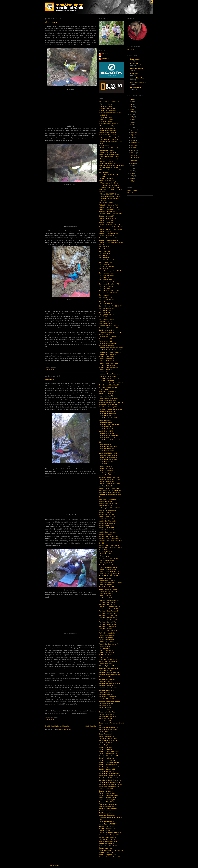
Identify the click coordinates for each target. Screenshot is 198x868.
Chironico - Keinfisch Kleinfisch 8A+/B (111, 383)
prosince (134, 130)
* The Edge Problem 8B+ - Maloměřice (112, 166)
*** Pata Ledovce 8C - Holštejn (109, 183)
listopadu (135, 132)
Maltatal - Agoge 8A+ (106, 501)
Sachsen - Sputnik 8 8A (107, 690)
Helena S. (105, 54)
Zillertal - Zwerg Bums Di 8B (108, 842)
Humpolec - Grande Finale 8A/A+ (110, 374)
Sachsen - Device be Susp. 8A (109, 672)
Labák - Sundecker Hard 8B (108, 460)
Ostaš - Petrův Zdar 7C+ (107, 587)
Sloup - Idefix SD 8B (106, 719)
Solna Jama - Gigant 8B (107, 771)
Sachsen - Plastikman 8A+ (108, 686)
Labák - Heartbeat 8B (106, 427)
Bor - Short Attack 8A (106, 304)
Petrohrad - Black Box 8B (107, 604)
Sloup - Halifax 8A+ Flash (107, 712)
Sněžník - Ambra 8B (106, 747)
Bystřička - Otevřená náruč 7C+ (109, 326)
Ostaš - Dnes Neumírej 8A (108, 569)
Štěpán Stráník (135, 59)
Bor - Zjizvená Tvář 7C (106, 315)
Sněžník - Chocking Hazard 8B (109, 751)
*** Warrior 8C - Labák (106, 203)
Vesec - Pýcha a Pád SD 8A (108, 824)
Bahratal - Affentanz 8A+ (107, 216)
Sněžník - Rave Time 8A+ (107, 760)
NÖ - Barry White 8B (106, 552)
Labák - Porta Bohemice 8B (108, 446)
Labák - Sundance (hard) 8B (108, 457)
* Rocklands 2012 (105, 146)
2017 (132, 122)
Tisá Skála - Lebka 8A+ (107, 813)
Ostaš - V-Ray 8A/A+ (106, 596)
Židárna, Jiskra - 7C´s (106, 852)
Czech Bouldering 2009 (107, 330)
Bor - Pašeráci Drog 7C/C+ (108, 280)
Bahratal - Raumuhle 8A (107, 236)
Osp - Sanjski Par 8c (106, 563)
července (135, 143)
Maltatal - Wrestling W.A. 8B (108, 504)
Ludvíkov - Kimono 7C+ (107, 482)
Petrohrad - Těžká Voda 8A (108, 626)
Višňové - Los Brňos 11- (107, 828)
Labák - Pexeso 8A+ (106, 444)
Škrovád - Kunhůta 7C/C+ (107, 793)
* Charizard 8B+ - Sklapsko (108, 126)
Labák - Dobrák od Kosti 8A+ (108, 418)
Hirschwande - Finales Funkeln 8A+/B (111, 352)
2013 (132, 168)
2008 (132, 181)
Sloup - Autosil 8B (105, 705)
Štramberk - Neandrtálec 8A (108, 804)
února (134, 155)
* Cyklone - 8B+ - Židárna (107, 108)
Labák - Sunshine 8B (106, 462)
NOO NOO (105, 59)
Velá (100, 820)
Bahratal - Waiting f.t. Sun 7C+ (109, 240)
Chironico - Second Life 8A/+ (108, 387)
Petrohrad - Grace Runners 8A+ (109, 611)
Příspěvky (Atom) (65, 729)
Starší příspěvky (91, 726)
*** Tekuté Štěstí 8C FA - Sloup (109, 194)
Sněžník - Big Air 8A (106, 749)
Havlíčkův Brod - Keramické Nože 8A (111, 348)
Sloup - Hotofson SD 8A (107, 714)
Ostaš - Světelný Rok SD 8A (108, 591)
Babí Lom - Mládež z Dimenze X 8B (111, 214)
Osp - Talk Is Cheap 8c (106, 565)
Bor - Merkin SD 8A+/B (106, 275)
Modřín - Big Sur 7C (105, 512)
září (133, 137)
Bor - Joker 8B (104, 269)
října (133, 135)
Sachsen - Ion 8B (105, 677)
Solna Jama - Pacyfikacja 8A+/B (109, 776)
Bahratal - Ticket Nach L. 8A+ (109, 238)
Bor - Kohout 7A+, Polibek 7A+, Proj (111, 271)
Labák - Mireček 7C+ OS (107, 438)
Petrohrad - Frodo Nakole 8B (108, 609)
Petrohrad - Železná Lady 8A (108, 631)
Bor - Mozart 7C (104, 277)
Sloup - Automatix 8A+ (106, 703)
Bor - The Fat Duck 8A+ (107, 308)
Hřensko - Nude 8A (105, 372)
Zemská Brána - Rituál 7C (107, 837)
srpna (133, 140)
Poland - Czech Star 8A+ (107, 635)
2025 (132, 102)
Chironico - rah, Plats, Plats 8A (109, 385)
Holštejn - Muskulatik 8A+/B (108, 361)
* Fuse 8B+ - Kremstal (106, 119)
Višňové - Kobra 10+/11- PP (108, 826)
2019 (132, 117)
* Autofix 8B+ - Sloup (106, 106)
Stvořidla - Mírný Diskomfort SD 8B (110, 784)
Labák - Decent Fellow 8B (107, 413)
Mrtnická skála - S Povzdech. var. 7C (111, 547)
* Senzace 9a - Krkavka (107, 150)
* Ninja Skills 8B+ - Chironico (108, 139)
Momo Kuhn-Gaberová (138, 83)
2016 (132, 125)
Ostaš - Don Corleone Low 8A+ (109, 571)
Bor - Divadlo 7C (104, 256)
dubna (134, 150)
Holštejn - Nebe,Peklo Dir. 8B (108, 363)
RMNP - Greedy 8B (105, 655)
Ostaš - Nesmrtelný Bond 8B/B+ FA (110, 583)
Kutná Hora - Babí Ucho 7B (108, 405)
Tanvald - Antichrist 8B (106, 811)
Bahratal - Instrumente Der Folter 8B (111, 227)
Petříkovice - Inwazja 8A (107, 633)
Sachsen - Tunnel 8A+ (106, 694)
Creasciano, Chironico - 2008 (108, 328)
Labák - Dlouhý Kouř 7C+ (107, 416)
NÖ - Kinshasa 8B (105, 554)
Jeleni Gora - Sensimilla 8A (108, 392)
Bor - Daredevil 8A (105, 251)
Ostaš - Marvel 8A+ (105, 578)
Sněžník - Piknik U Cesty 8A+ (109, 758)
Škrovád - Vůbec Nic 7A (107, 802)
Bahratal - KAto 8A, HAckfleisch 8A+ (111, 229)
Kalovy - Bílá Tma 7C (106, 396)
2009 (132, 178)
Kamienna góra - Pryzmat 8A (108, 398)
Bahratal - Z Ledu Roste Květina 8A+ (111, 242)
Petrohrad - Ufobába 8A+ (107, 629)
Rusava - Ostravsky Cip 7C (108, 659)
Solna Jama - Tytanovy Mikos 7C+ (110, 782)
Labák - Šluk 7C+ (105, 464)
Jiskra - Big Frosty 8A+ (106, 394)
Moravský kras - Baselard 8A (108, 536)
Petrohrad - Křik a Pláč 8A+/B (109, 615)
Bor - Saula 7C (104, 302)
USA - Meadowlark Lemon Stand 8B (111, 817)
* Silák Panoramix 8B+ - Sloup (109, 157)
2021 (132, 112)
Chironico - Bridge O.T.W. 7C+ (109, 378)
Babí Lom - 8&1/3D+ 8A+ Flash (109, 207)
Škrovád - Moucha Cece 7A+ (108, 795)
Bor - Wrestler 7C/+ (105, 310)
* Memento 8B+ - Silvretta (107, 132)
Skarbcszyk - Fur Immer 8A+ (108, 697)
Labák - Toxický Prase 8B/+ (108, 473)
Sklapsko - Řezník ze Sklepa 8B (109, 701)
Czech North (51, 22)
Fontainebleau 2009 (105, 339)
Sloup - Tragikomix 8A (106, 745)
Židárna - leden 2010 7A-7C (108, 846)
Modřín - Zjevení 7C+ (106, 534)
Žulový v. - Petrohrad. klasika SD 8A (111, 857)
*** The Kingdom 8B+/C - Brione (109, 196)
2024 (132, 104)
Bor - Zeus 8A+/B (105, 313)
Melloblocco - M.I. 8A (106, 506)
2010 (132, 176)
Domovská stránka (63, 726)
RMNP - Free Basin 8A (106, 653)
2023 (132, 107)
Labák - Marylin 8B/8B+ (107, 431)
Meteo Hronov (132, 191)
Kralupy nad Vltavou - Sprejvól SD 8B (111, 403)
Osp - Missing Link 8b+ (106, 561)
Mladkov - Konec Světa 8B (108, 510)
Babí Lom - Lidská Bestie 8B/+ (109, 212)
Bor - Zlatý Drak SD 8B (106, 319)
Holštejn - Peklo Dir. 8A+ (107, 365)
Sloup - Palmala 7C (105, 732)
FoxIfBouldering (136, 64)
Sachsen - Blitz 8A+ (105, 670)
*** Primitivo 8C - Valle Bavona (109, 185)
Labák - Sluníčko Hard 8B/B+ (108, 453)
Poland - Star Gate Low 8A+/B (109, 644)
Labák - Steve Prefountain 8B (109, 455)
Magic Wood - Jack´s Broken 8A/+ (110, 490)
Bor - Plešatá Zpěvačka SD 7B (109, 284)
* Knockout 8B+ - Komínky (108, 130)
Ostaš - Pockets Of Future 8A (109, 589)
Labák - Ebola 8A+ (105, 420)
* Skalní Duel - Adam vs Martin (109, 159)
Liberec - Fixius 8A (105, 475)
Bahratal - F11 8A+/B (106, 220)
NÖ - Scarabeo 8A (105, 556)
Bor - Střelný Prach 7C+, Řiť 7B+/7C (111, 306)
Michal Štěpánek (136, 87)
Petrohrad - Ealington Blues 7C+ (109, 607)
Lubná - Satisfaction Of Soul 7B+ (110, 479)
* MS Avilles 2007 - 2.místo (108, 135)
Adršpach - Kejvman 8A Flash (109, 205)
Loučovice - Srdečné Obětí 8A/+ (109, 477)
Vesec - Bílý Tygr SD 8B (107, 822)
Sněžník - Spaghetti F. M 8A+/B (109, 762)
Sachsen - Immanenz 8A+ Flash (109, 675)
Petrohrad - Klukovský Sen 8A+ (109, 613)
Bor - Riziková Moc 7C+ (107, 299)
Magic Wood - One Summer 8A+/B (110, 493)
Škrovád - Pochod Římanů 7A (109, 798)
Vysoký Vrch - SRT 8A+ (107, 831)
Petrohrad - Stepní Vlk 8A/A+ (108, 624)
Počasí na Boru (55, 865)
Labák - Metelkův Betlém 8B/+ (109, 435)
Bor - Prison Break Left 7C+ (108, 293)
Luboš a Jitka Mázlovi (138, 78)
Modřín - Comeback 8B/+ (107, 519)
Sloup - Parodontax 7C (106, 736)
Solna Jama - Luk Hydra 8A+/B (109, 773)
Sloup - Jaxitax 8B (105, 721)
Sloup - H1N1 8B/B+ (106, 708)
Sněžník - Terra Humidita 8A (108, 765)
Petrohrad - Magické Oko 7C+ (109, 618)
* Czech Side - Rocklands (107, 111)
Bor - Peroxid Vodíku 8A (107, 282)
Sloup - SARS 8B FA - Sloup (108, 738)
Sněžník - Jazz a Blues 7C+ (108, 754)
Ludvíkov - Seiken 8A (106, 486)
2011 (132, 173)
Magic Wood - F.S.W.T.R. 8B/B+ (109, 488)
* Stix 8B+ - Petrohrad (106, 161)
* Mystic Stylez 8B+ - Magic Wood (110, 137)
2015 (132, 127)
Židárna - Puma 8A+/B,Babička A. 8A (111, 850)
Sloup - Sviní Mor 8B (106, 743)
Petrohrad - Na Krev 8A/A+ (108, 622)
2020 (132, 114)
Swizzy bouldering (136, 69)
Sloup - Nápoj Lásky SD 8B (108, 730)
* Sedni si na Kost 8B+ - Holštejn (110, 148)
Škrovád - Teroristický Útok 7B (109, 800)
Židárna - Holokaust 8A (106, 844)
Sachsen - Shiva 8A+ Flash (108, 688)
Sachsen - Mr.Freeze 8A (107, 679)
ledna (133, 163)
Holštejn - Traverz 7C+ (106, 370)
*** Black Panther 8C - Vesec (108, 168)
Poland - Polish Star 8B (107, 640)
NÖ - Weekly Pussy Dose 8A (108, 558)
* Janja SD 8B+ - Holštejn (107, 128)
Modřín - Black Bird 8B (106, 514)
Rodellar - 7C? (104, 657)
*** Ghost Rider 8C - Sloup (108, 181)
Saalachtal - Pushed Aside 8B (109, 668)
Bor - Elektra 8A (104, 264)
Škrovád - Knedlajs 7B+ (107, 791)
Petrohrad (50, 380)
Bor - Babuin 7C (104, 249)
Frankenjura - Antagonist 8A (108, 343)
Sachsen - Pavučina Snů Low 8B (110, 683)
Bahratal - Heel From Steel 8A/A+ (110, 225)
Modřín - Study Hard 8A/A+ (108, 532)
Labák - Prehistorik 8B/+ (107, 449)
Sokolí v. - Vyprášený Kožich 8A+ (110, 767)
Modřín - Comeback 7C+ (107, 517)
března (134, 153)
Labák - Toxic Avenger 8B (107, 471)
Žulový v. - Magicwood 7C (107, 855)
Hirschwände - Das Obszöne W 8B (110, 350)
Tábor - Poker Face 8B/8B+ (108, 809)
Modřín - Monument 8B (106, 528)
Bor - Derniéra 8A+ (105, 253)
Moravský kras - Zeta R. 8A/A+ (109, 545)
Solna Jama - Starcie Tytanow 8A (110, 780)
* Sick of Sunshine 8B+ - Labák (109, 155)
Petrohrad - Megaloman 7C (108, 620)
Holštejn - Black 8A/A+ (106, 356)
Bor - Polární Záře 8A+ (106, 286)
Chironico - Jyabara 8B (106, 381)
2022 (132, 109)
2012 (132, 171)
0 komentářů (50, 369)
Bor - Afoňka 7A (104, 247)
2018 (132, 120)
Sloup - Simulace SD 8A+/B (108, 741)
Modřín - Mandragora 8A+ (107, 523)
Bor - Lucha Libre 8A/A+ (107, 273)
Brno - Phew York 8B (106, 321)
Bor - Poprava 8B (105, 288)
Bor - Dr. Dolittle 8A (105, 262)
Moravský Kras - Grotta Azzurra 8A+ (111, 539)
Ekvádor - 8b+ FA (105, 334)
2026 (132, 99)
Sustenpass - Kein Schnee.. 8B (109, 787)
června (134, 145)
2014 (132, 166)
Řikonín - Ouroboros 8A (107, 664)
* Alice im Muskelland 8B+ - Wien (110, 102)
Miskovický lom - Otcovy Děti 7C (109, 508)
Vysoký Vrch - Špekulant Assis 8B (110, 833)
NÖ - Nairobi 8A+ (105, 550)
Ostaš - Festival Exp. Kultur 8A (109, 574)
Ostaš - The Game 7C (106, 594)
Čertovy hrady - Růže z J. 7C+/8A (110, 332)
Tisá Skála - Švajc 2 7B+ (107, 815)
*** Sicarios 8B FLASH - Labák (109, 187)
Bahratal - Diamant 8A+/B (107, 218)
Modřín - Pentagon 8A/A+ (107, 530)
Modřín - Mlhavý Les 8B (107, 525)
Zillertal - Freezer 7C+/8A (107, 839)
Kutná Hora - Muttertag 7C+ (108, 407)
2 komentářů (50, 720)
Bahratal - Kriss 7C (105, 231)
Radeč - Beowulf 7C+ (106, 651)
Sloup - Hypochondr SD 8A (108, 716)
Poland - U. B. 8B (105, 646)
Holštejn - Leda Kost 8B (107, 359)
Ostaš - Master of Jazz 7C (107, 580)
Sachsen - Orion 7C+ (106, 681)
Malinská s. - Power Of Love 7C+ (110, 499)
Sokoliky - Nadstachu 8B (107, 769)
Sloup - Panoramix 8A (106, 734)
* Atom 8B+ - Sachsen (106, 104)
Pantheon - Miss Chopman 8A (109, 600)
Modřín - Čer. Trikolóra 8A (107, 521)
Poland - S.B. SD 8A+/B (107, 642)
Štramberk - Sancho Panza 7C (109, 806)
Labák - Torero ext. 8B (106, 468)
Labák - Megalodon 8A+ (107, 433)
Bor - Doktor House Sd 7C (107, 260)
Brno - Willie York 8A (106, 323)
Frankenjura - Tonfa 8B (106, 345)
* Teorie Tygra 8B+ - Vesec (108, 163)
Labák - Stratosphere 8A (107, 411)
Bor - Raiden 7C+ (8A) (106, 297)
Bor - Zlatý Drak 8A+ (106, 317)
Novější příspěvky (51, 726)
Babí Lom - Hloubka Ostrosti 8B (109, 209)
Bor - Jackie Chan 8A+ (106, 266)
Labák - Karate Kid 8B (106, 429)
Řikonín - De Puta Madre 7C (108, 661)
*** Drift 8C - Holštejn (106, 179)
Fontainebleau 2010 (105, 341)
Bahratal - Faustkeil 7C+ (107, 223)
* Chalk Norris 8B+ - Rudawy (108, 124)
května (134, 148)
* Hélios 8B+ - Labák (106, 122)
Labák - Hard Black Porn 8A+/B (109, 424)
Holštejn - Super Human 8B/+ (109, 367)
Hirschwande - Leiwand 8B (108, 354)
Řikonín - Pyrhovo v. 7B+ (107, 666)
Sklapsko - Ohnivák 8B (106, 699)
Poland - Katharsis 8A (106, 637)
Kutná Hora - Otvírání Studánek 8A (110, 409)
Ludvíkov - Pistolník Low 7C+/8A (110, 484)
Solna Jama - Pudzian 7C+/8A (109, 778)
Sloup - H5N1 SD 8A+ (106, 710)
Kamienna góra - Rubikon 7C (108, 400)
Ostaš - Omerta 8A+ (106, 585)
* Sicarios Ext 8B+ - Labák (108, 152)
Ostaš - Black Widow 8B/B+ (108, 567)
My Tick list (131, 49)
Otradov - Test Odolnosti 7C (108, 598)
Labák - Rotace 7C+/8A (107, 451)
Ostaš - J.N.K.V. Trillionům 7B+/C (110, 576)
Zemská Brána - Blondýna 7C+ (109, 835)
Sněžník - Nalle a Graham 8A (108, 756)
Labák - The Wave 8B (106, 466)
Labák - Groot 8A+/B (106, 422)
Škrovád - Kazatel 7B (106, 789)
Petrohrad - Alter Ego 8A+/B (108, 602)
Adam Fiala (134, 73)
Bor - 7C (102, 244)
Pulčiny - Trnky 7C (105, 648)
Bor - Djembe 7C (104, 258)
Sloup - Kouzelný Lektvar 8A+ (109, 727)
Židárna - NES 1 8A (105, 848)
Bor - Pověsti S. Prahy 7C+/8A (109, 291)
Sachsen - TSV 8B (105, 692)
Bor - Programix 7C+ (106, 295)
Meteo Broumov (133, 193)
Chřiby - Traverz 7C (105, 389)
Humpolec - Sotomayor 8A (108, 376)
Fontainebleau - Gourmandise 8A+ (110, 337)
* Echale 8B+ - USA (105, 117)
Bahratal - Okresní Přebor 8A (108, 233)
